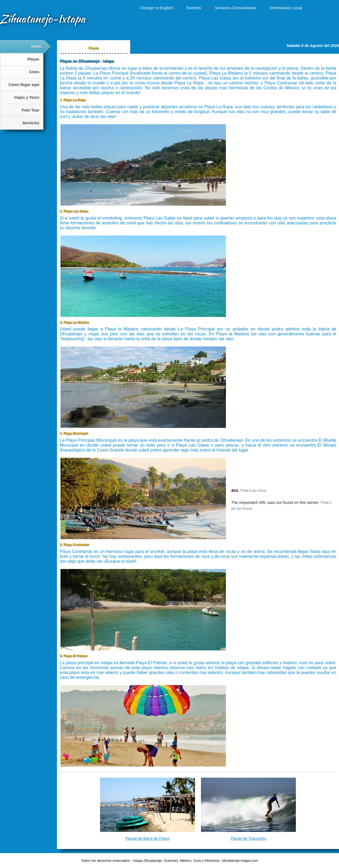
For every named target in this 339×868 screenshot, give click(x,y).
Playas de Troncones (249, 838)
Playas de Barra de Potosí (148, 838)
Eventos (194, 8)
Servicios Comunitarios (236, 8)
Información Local (286, 8)
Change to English (156, 8)
